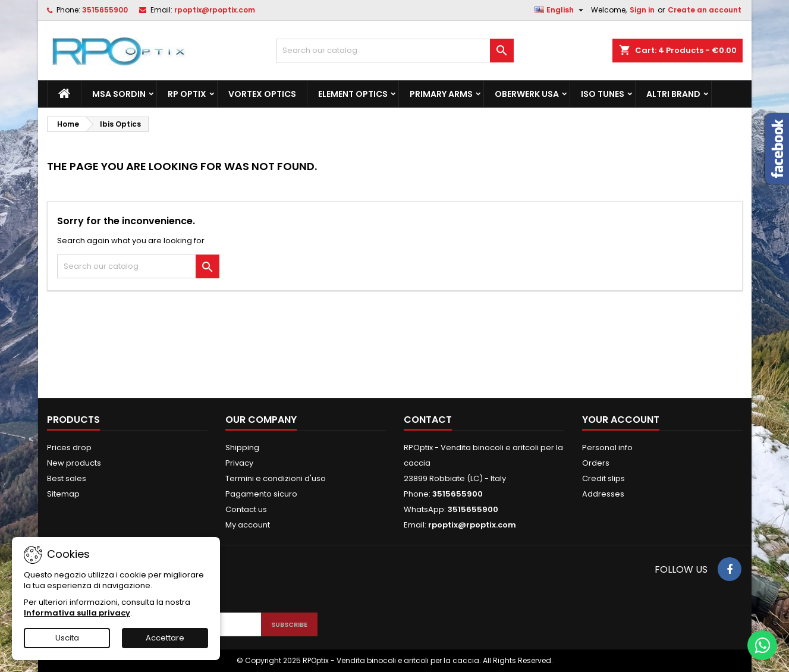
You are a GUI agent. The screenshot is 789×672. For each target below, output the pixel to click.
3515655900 (105, 10)
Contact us (246, 509)
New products (74, 463)
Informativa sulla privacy (77, 613)
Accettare (165, 638)
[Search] (395, 51)
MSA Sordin (119, 94)
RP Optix (187, 94)
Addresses (603, 494)
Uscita (67, 638)
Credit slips (603, 478)
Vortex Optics (262, 94)
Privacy (239, 463)
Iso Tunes (603, 94)
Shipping (242, 448)
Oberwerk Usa (527, 94)
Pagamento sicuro (261, 494)
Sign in (642, 10)
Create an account (705, 10)
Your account (621, 420)
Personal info (607, 448)
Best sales (67, 478)
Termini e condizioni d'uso (276, 478)
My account (248, 525)
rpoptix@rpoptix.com (215, 10)
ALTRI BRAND (673, 94)
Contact (428, 420)
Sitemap (63, 494)
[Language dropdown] (560, 10)
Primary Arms (441, 94)
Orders (596, 463)
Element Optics (353, 94)
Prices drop (69, 448)
